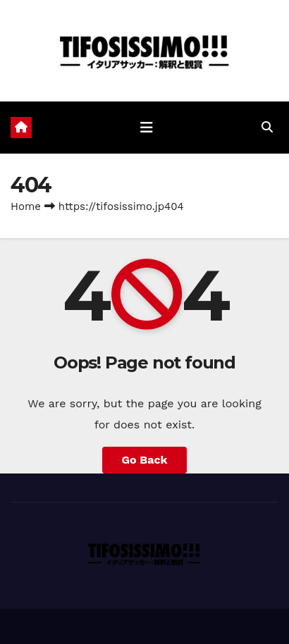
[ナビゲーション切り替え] (147, 128)
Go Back (145, 460)
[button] (267, 127)
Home (26, 206)
